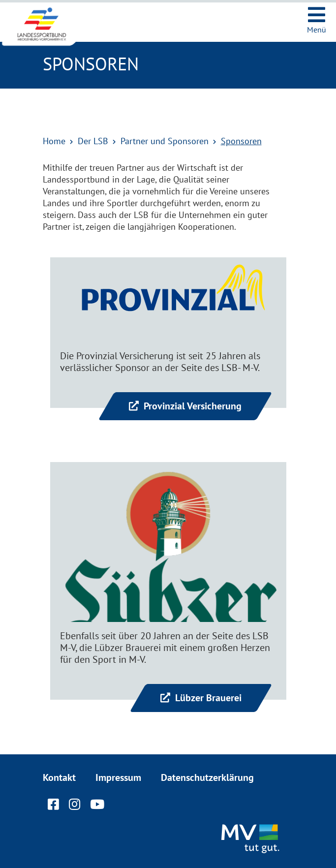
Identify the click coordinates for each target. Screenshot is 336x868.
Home (54, 141)
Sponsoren (241, 141)
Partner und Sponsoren (165, 141)
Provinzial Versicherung (191, 406)
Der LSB (93, 141)
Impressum (118, 777)
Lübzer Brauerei (207, 698)
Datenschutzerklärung (207, 777)
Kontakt (59, 777)
